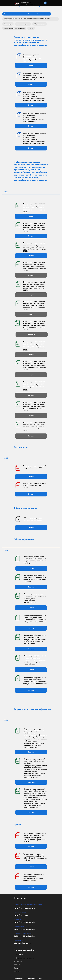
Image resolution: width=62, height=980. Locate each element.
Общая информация (40, 24)
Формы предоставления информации (14, 28)
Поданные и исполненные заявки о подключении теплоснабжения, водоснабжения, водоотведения (27, 19)
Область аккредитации (23, 24)
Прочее (31, 28)
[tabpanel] (31, 318)
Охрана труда (8, 24)
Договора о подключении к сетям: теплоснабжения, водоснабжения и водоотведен (27, 14)
